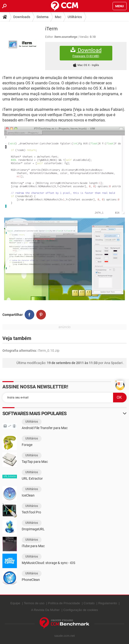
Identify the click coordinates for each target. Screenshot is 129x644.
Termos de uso (34, 603)
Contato (89, 603)
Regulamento (108, 603)
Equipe (15, 603)
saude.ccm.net (65, 636)
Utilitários (75, 17)
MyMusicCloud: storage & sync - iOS (48, 563)
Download (86, 53)
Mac (58, 17)
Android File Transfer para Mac (45, 428)
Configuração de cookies (81, 610)
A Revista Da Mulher (46, 610)
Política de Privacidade (64, 603)
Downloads (22, 17)
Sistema (43, 17)
